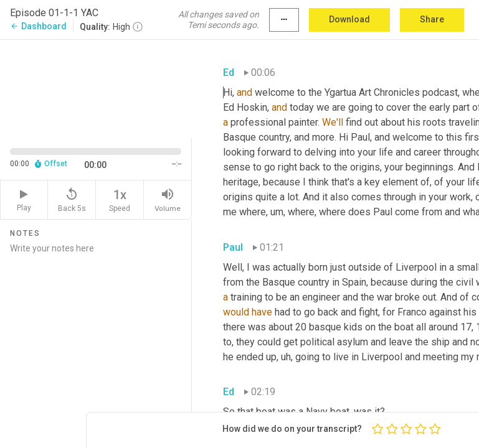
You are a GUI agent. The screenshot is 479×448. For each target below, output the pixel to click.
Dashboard (38, 26)
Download (349, 19)
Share (432, 19)
